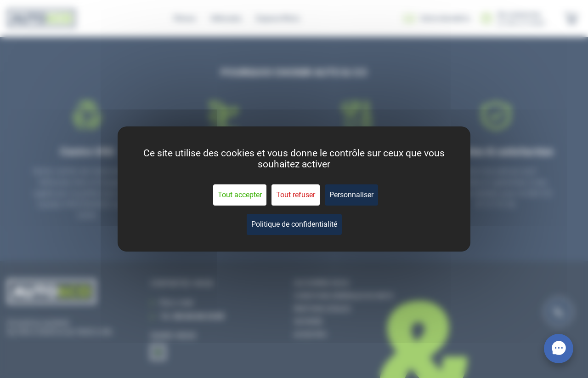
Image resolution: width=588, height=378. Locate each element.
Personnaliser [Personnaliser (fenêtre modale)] (351, 195)
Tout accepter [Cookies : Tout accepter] (240, 195)
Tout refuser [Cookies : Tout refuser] (296, 195)
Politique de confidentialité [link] (294, 224)
